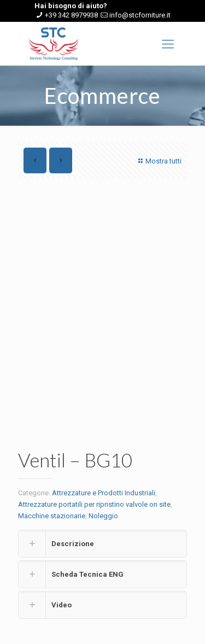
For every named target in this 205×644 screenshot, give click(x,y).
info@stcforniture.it (140, 15)
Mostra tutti (159, 161)
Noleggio (103, 516)
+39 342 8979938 (71, 15)
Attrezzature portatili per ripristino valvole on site (94, 504)
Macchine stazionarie (52, 516)
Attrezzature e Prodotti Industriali (104, 493)
